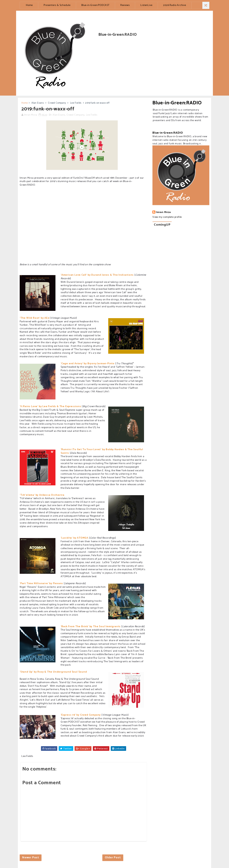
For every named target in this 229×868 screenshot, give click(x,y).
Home (29, 5)
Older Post (113, 858)
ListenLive (146, 5)
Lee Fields (76, 103)
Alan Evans (38, 103)
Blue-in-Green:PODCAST (95, 5)
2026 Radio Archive (175, 5)
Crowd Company (57, 103)
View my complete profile (167, 217)
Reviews (125, 5)
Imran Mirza (163, 212)
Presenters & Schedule (57, 5)
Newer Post (31, 858)
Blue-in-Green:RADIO (177, 103)
